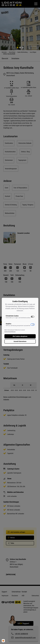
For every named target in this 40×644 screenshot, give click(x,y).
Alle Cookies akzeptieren (20, 336)
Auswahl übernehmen (20, 341)
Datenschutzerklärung (10, 332)
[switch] (33, 317)
